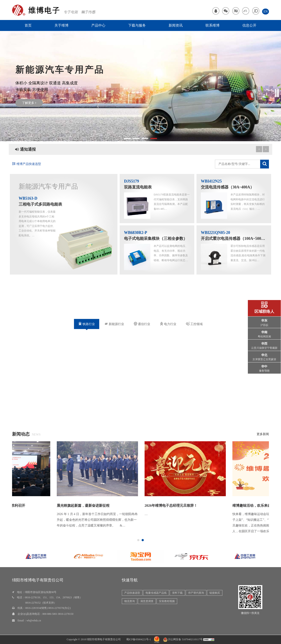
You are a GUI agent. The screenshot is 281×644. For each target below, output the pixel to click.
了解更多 (29, 103)
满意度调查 (147, 601)
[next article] (259, 149)
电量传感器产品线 (156, 593)
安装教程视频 (167, 601)
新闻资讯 (176, 25)
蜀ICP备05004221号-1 (139, 639)
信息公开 (249, 25)
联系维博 (213, 25)
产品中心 (98, 25)
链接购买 (215, 593)
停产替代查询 (196, 593)
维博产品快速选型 (27, 164)
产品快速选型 (132, 593)
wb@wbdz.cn (34, 620)
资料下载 (177, 593)
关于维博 (61, 25)
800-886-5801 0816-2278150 (58, 614)
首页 (28, 25)
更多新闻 (263, 434)
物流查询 (130, 601)
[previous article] (266, 149)
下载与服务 (137, 25)
